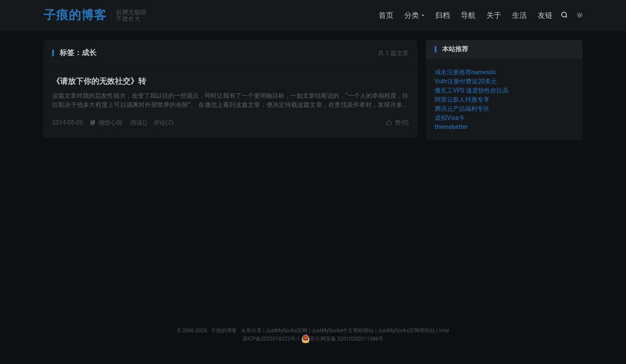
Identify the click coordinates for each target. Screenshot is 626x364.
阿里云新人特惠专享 (462, 99)
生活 (519, 15)
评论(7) (163, 122)
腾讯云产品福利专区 (462, 109)
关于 (494, 15)
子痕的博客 (75, 15)
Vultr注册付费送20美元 (466, 81)
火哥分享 (251, 331)
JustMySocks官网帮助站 (406, 331)
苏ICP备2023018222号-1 (271, 339)
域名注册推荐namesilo (465, 72)
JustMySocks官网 (286, 331)
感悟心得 (106, 122)
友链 (545, 15)
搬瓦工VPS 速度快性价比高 (472, 90)
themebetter (451, 127)
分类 (412, 15)
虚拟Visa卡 (450, 118)
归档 (443, 15)
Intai (444, 331)
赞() (397, 122)
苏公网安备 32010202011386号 (342, 339)
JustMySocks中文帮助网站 (343, 331)
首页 (386, 15)
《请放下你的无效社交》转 (99, 81)
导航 (468, 15)
